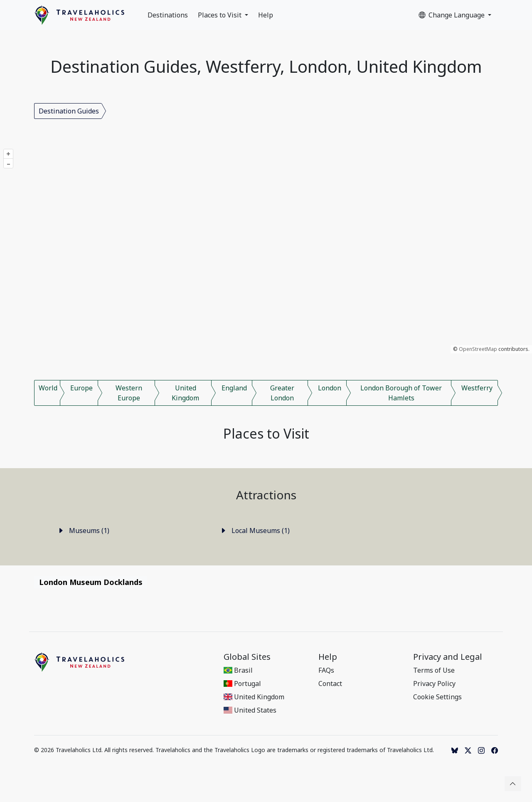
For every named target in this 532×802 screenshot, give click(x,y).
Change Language (452, 15)
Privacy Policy (434, 684)
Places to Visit (220, 15)
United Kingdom (185, 393)
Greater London (282, 393)
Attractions (266, 495)
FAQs (326, 670)
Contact (330, 684)
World (48, 388)
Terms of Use (434, 670)
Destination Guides (69, 111)
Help (266, 15)
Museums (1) (83, 531)
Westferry (477, 388)
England (234, 388)
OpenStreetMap (478, 349)
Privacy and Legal (448, 657)
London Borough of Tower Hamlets (401, 393)
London (330, 388)
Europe (81, 388)
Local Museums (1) (255, 531)
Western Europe (129, 393)
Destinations (168, 15)
